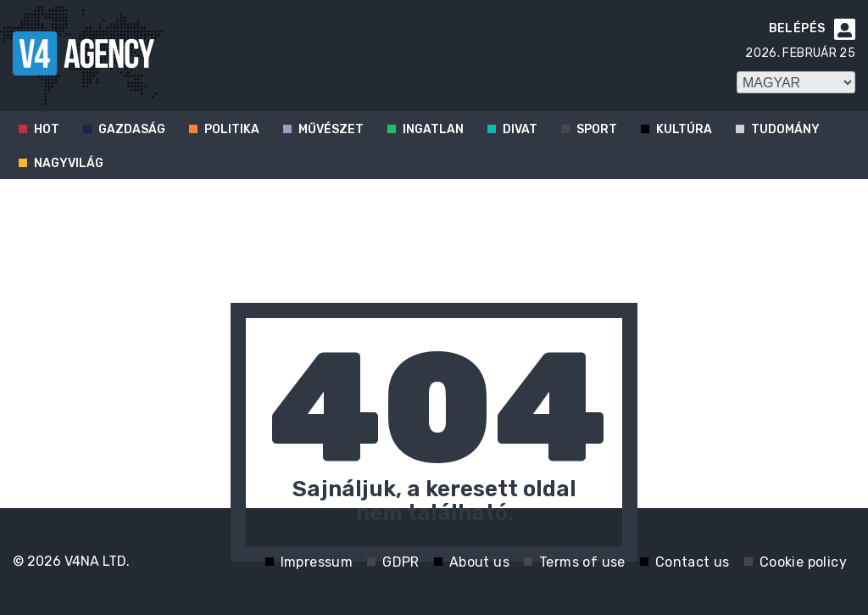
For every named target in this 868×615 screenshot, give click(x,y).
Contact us (693, 562)
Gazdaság (132, 129)
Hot (47, 129)
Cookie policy (803, 562)
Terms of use (582, 562)
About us (479, 562)
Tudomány (785, 129)
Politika (232, 129)
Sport (597, 129)
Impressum (317, 562)
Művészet (331, 129)
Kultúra (684, 129)
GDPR (401, 562)
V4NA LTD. (97, 561)
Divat (520, 129)
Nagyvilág (69, 163)
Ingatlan (433, 129)
